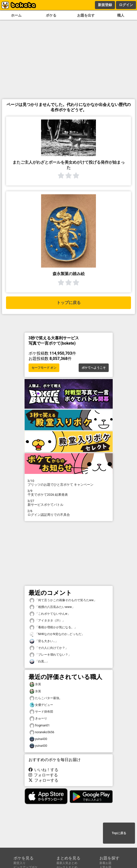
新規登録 (105, 5)
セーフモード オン (44, 368)
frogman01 (40, 726)
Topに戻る (119, 833)
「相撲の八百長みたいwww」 (52, 607)
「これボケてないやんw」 (50, 614)
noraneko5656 (42, 732)
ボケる (51, 15)
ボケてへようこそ (94, 368)
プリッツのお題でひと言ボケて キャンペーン (69, 483)
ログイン (126, 5)
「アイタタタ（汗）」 (47, 621)
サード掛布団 (41, 712)
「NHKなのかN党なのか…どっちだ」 (57, 634)
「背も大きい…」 (44, 641)
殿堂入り (20, 863)
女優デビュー (41, 705)
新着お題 (105, 863)
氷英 (35, 684)
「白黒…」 (39, 662)
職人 (121, 15)
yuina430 (38, 739)
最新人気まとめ (67, 863)
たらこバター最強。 (46, 698)
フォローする (43, 775)
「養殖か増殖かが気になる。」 (53, 627)
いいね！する (44, 770)
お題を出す (86, 15)
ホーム (16, 15)
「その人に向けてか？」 (49, 648)
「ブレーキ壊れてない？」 (50, 655)
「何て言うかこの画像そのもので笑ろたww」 (63, 600)
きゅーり (38, 719)
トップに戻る (69, 303)
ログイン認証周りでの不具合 (69, 513)
